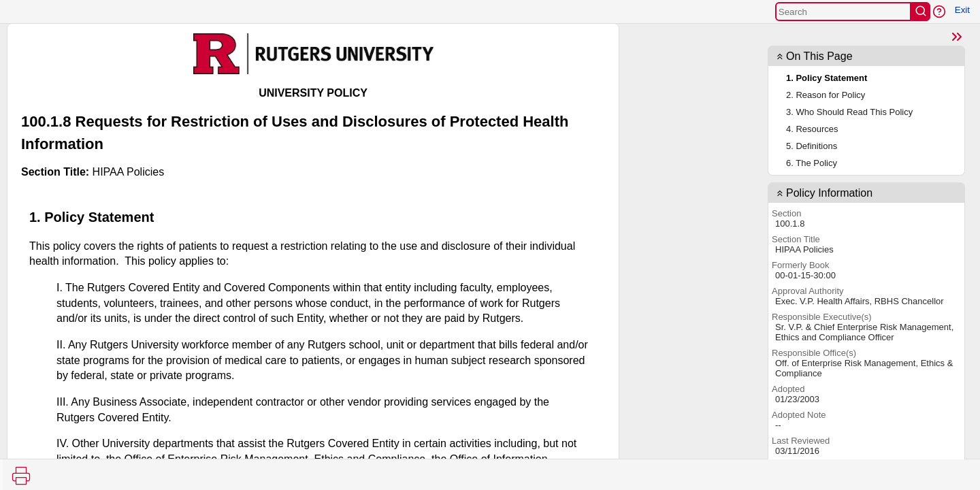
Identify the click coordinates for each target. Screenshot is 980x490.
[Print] (21, 476)
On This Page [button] (819, 56)
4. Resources (812, 129)
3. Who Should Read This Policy (849, 112)
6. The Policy (812, 163)
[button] (939, 12)
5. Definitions (812, 146)
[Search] (843, 12)
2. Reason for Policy (826, 95)
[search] (921, 12)
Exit (962, 10)
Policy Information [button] (829, 193)
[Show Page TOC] (957, 37)
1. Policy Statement (827, 78)
